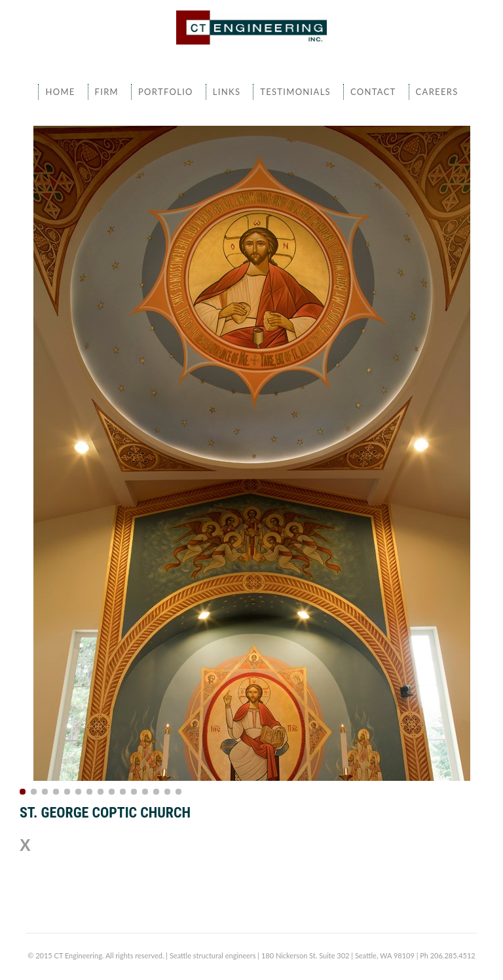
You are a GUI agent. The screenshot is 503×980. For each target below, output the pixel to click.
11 (134, 792)
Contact (373, 92)
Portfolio (166, 92)
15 (178, 792)
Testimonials (295, 92)
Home (60, 92)
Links (227, 92)
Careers (437, 92)
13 (156, 792)
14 (167, 792)
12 (145, 792)
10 (123, 792)
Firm (107, 92)
